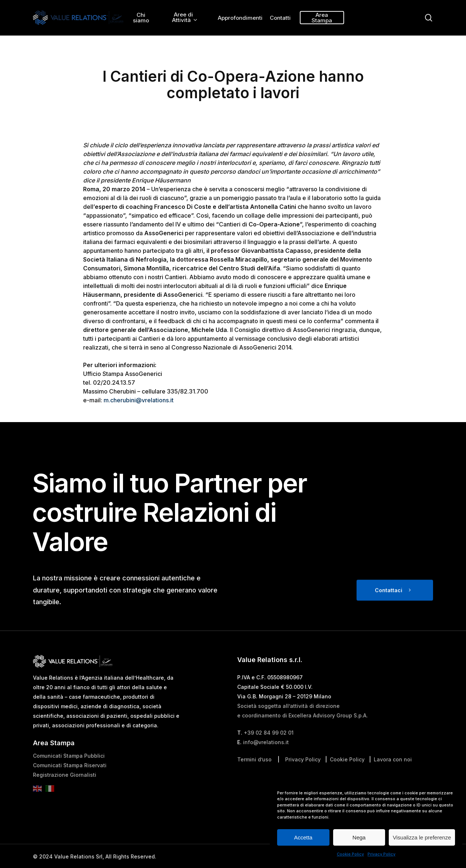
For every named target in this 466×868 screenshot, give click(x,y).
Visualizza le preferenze (422, 837)
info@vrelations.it (266, 762)
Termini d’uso (254, 780)
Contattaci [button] (389, 610)
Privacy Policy (381, 854)
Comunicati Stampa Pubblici (69, 776)
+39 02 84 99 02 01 (269, 753)
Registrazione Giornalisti (65, 795)
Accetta (303, 837)
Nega (359, 837)
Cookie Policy (350, 854)
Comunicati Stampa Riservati (70, 785)
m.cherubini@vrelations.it (139, 400)
